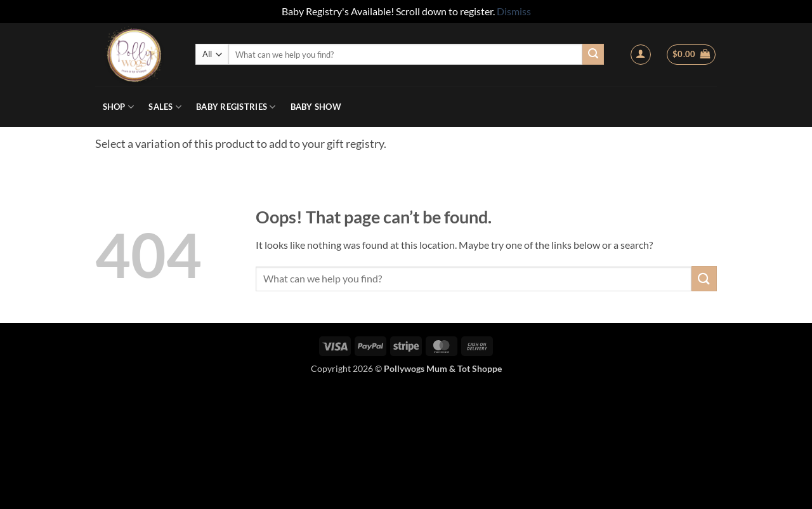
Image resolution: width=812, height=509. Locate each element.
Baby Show (316, 107)
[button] (641, 55)
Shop (118, 107)
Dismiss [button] (514, 11)
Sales (165, 107)
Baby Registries (236, 107)
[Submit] (593, 55)
